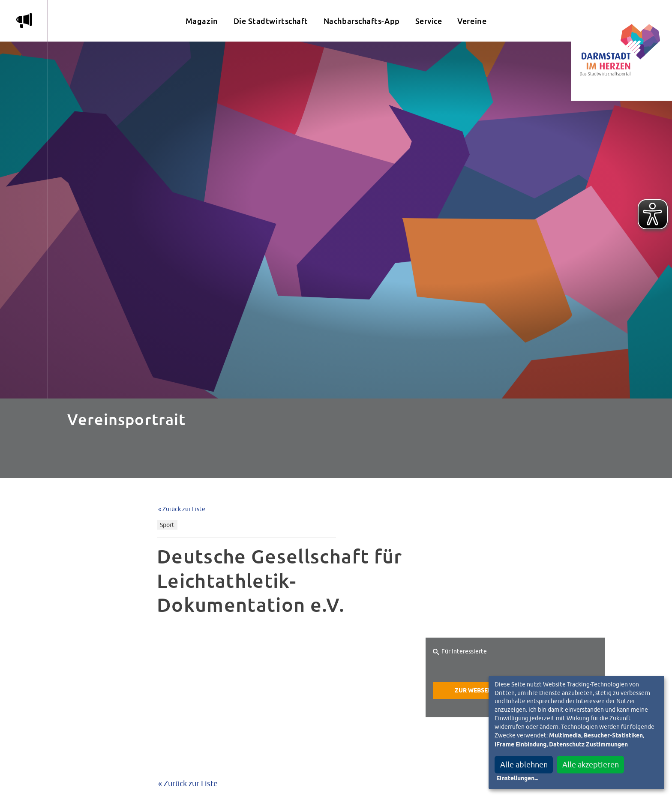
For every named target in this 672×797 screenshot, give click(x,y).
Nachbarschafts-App (362, 21)
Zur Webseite (476, 691)
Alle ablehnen (524, 765)
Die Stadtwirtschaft (271, 21)
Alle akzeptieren (591, 765)
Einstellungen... (517, 779)
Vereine (472, 21)
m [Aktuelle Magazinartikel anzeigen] (24, 21)
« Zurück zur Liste (182, 509)
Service (429, 21)
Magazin (202, 21)
